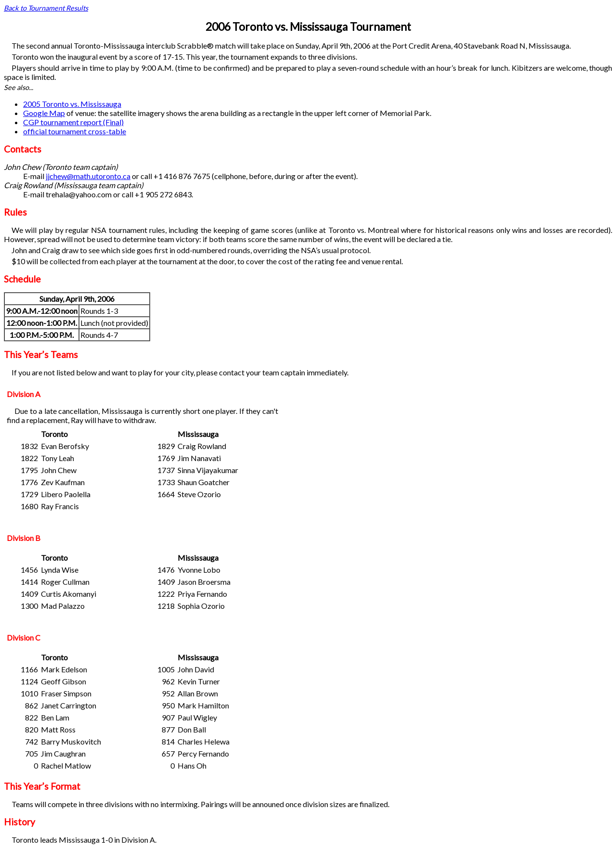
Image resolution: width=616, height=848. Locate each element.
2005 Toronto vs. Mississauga (72, 104)
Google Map (44, 113)
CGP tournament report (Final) (73, 122)
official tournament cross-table (75, 131)
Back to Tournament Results (46, 8)
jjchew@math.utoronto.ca (88, 176)
